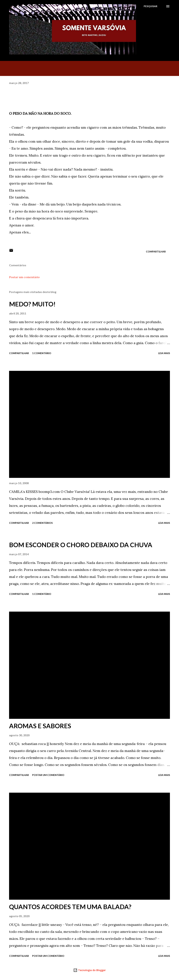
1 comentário (42, 353)
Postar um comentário (24, 277)
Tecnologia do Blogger (89, 970)
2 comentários (42, 523)
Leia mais (164, 353)
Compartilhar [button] (156, 252)
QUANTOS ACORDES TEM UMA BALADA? (70, 907)
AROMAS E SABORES (40, 726)
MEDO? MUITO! (32, 304)
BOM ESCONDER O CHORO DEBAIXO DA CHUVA (81, 545)
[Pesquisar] (151, 6)
